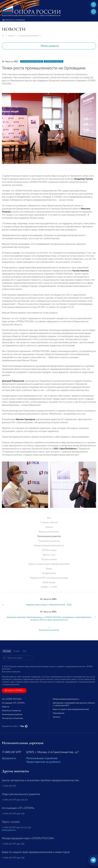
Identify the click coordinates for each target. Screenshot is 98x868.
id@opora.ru (9, 758)
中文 (25, 651)
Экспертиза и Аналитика (13, 718)
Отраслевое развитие (49, 541)
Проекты (57, 717)
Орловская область (54, 61)
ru (94, 12)
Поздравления (49, 573)
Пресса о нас (49, 555)
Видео (49, 569)
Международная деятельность (49, 546)
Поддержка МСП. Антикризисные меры (49, 578)
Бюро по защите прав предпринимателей (49, 564)
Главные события (49, 522)
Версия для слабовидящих (14, 20)
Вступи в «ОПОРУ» (14, 690)
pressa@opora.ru (9, 830)
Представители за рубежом (43, 762)
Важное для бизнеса (49, 532)
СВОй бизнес (49, 582)
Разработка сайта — (15, 726)
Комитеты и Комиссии (11, 711)
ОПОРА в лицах (49, 550)
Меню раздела (50, 46)
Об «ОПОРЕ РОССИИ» (12, 699)
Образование (59, 713)
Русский (7, 651)
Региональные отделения (42, 758)
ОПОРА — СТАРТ (49, 587)
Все (49, 518)
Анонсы (49, 527)
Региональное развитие (29, 36)
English (17, 651)
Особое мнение (49, 559)
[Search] (17, 658)
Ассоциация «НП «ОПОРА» (13, 703)
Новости (12, 36)
